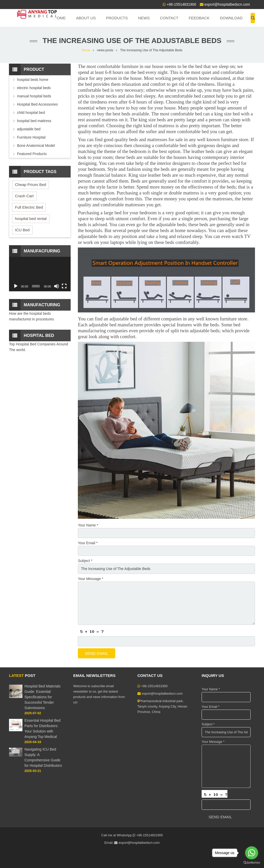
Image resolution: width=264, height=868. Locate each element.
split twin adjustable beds (195, 331)
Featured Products (32, 154)
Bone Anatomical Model (36, 146)
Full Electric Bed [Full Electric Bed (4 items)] (29, 207)
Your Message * (90, 579)
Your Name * (88, 525)
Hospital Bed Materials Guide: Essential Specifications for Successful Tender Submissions (43, 697)
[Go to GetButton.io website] (252, 863)
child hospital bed (31, 113)
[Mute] (56, 286)
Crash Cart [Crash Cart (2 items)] (24, 196)
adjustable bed (29, 129)
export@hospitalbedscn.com (227, 4)
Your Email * (88, 543)
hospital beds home (33, 80)
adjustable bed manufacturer (116, 325)
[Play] (16, 286)
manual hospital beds (34, 96)
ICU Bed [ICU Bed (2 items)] (22, 230)
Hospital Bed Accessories (37, 104)
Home (86, 50)
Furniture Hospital (31, 137)
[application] (40, 274)
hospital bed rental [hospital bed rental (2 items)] (31, 219)
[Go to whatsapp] (252, 853)
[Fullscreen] (64, 286)
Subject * (85, 561)
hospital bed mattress (34, 121)
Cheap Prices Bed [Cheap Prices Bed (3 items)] (31, 185)
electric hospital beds (34, 88)
